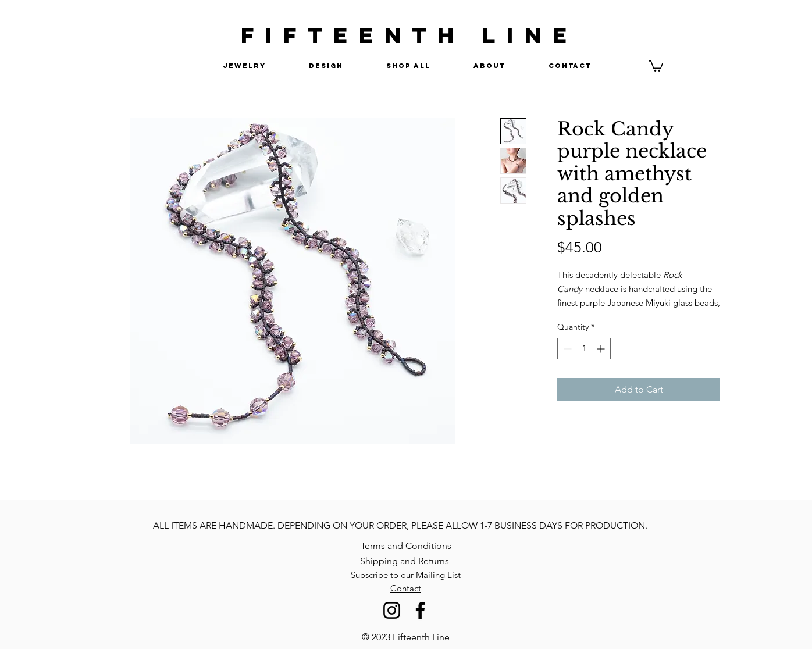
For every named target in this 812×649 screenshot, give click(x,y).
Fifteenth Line (421, 637)
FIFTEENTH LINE (409, 35)
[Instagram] (392, 610)
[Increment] (602, 349)
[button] (656, 65)
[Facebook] (420, 610)
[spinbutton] (584, 349)
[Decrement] (566, 349)
